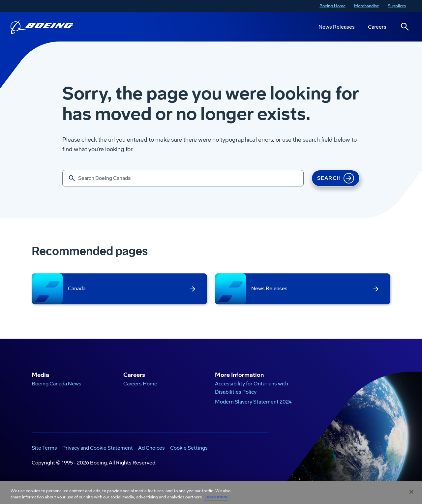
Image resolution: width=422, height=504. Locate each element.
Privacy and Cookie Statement (98, 448)
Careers (377, 27)
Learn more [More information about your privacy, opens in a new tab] (216, 497)
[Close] (411, 492)
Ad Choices (151, 448)
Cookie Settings (189, 448)
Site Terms (44, 448)
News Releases (337, 27)
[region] (211, 493)
